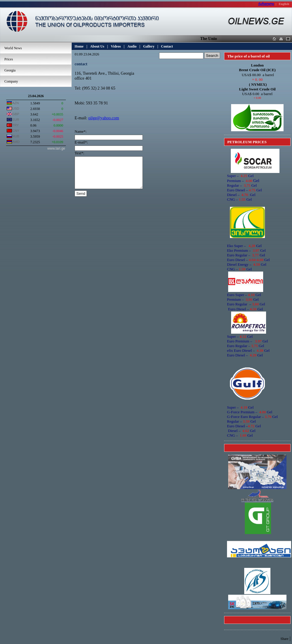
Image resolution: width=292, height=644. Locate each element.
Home (79, 46)
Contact (167, 46)
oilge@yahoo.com (104, 118)
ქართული (266, 4)
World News (13, 48)
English (284, 4)
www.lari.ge (56, 148)
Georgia (10, 70)
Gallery (149, 46)
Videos (116, 46)
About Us (97, 46)
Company (11, 81)
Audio (132, 46)
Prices (9, 59)
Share (284, 639)
